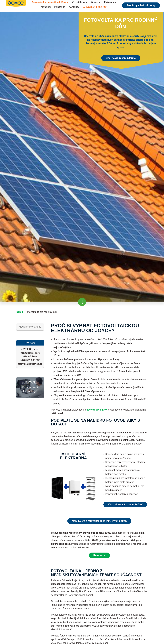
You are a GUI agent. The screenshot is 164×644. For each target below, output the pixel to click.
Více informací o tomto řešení (125, 505)
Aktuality (46, 7)
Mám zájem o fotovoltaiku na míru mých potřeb (99, 521)
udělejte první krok (97, 410)
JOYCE (30, 382)
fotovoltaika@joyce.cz (30, 364)
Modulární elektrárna (30, 327)
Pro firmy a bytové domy (141, 5)
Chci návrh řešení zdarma (121, 58)
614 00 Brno (30, 357)
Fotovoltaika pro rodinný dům (49, 3)
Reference (110, 3)
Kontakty (74, 7)
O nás (94, 3)
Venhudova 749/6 (30, 353)
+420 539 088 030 (97, 7)
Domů (20, 312)
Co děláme (78, 3)
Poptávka (60, 7)
